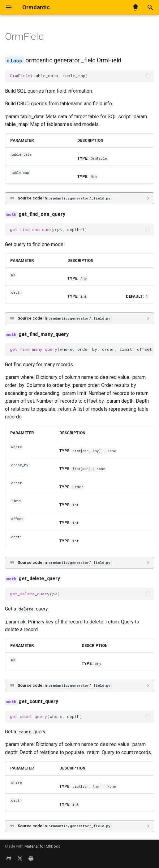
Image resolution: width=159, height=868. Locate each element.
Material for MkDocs (42, 846)
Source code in (64, 198)
